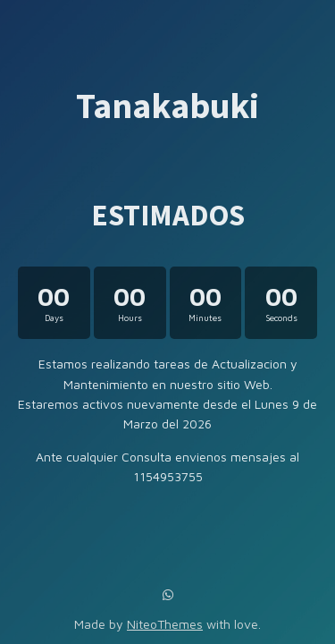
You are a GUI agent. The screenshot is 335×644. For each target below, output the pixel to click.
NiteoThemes (165, 624)
